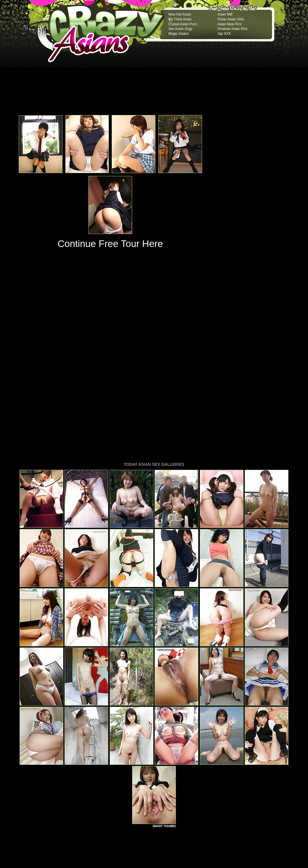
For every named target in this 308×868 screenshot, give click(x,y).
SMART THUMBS (164, 748)
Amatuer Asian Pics (232, 29)
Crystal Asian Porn (183, 24)
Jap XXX (224, 34)
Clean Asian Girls (231, 19)
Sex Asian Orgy (180, 29)
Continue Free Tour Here (110, 244)
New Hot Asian (180, 14)
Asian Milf (225, 14)
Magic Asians (179, 34)
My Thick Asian (180, 19)
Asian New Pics (229, 24)
